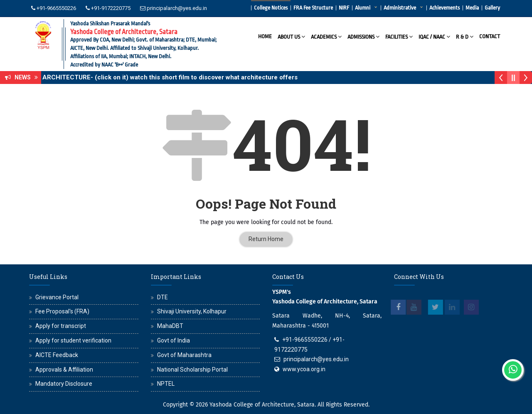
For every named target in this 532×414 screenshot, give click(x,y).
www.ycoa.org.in (304, 369)
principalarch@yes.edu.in (177, 8)
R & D (465, 36)
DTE (163, 297)
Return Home (266, 239)
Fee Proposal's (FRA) (62, 311)
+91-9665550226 (56, 8)
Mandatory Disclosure (64, 384)
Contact (490, 36)
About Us (291, 36)
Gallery (492, 8)
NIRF (344, 8)
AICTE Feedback (57, 355)
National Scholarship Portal (192, 370)
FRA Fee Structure (313, 8)
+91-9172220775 (111, 8)
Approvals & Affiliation (64, 370)
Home (265, 36)
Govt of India (174, 340)
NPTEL (166, 384)
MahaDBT (170, 326)
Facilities (399, 36)
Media (472, 8)
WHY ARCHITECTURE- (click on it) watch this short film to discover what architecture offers (167, 77)
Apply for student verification (73, 340)
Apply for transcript (61, 326)
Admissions (363, 36)
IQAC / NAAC (434, 36)
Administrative (400, 8)
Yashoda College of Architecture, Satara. (263, 405)
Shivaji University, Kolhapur (192, 311)
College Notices (271, 8)
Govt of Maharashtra (184, 355)
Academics (326, 36)
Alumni (363, 8)
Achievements (445, 8)
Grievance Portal (57, 297)
